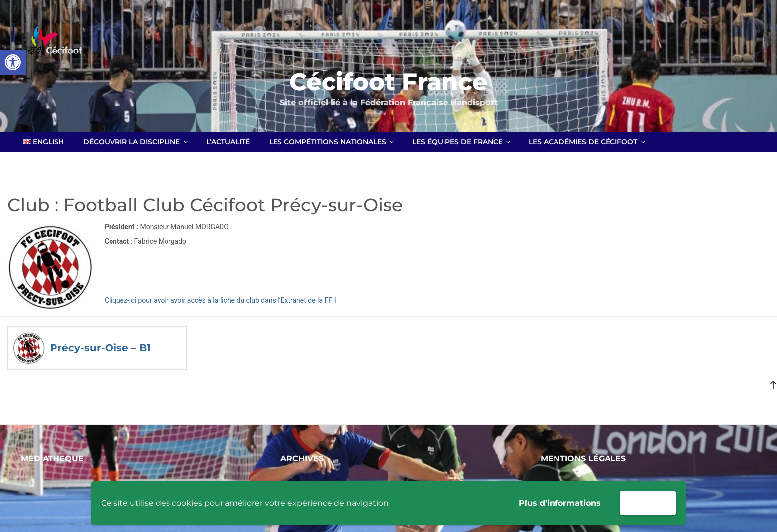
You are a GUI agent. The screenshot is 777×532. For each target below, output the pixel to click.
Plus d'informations (560, 503)
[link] (13, 62)
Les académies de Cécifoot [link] (588, 142)
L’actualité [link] (228, 142)
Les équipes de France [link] (462, 142)
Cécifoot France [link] (388, 82)
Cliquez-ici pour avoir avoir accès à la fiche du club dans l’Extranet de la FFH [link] (221, 300)
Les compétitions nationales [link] (332, 142)
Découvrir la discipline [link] (136, 142)
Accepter (648, 503)
